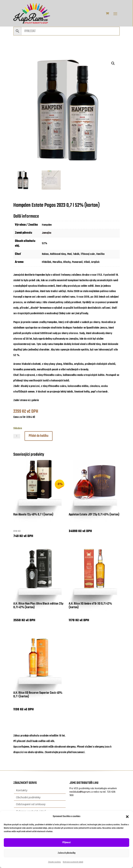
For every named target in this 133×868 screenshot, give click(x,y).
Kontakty (22, 790)
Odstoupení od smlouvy (31, 804)
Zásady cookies (54, 862)
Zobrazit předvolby (67, 853)
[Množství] (17, 436)
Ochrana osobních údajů (73, 862)
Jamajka (47, 233)
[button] (127, 817)
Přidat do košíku (39, 436)
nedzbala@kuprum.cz (81, 792)
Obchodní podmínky (28, 797)
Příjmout (66, 843)
